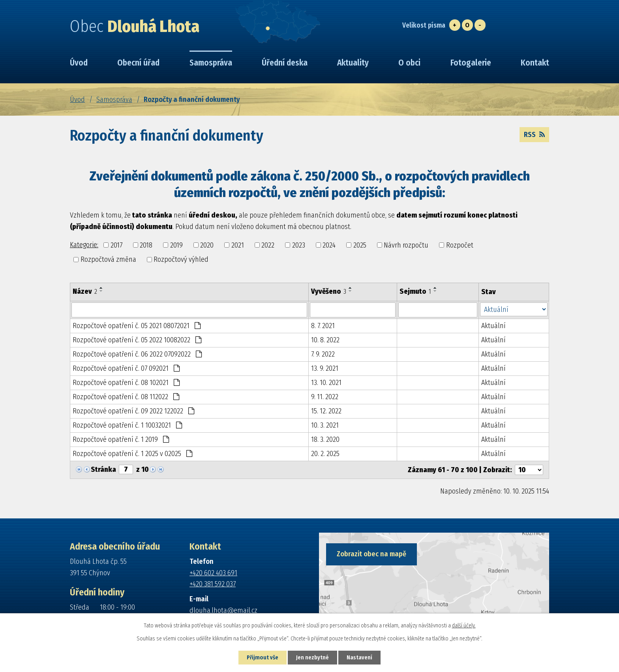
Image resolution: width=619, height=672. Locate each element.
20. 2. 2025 (325, 454)
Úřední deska (285, 63)
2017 (116, 245)
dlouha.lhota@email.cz (223, 610)
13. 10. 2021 (326, 383)
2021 (238, 245)
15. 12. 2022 (326, 411)
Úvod (77, 99)
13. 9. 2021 (325, 368)
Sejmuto (415, 291)
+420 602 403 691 (213, 573)
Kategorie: (84, 245)
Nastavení (359, 658)
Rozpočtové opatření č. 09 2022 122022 (133, 411)
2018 (146, 245)
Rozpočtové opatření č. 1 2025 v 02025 (132, 454)
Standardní (467, 25)
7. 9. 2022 (323, 354)
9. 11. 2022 (325, 397)
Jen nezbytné (312, 658)
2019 (176, 245)
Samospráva (114, 99)
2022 (268, 245)
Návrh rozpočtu (406, 245)
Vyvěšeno (329, 291)
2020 (207, 245)
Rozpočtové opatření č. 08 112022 (126, 397)
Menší (480, 25)
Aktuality (353, 63)
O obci (409, 63)
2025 (360, 245)
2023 (299, 245)
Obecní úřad (138, 63)
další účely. (464, 626)
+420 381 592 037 (213, 584)
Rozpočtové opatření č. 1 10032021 (127, 425)
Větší (455, 25)
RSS (534, 135)
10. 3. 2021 (325, 425)
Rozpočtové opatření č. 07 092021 (126, 368)
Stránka (103, 469)
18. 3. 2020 (325, 439)
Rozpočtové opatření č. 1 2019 (121, 439)
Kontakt (535, 63)
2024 (329, 245)
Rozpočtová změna (108, 259)
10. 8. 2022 (325, 340)
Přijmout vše (263, 658)
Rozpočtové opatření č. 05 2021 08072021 (137, 326)
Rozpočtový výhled (181, 259)
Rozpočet (460, 245)
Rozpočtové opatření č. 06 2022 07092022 (137, 354)
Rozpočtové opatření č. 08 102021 (126, 383)
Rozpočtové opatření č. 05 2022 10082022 (137, 340)
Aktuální (493, 326)
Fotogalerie (471, 63)
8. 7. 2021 (323, 326)
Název (85, 291)
